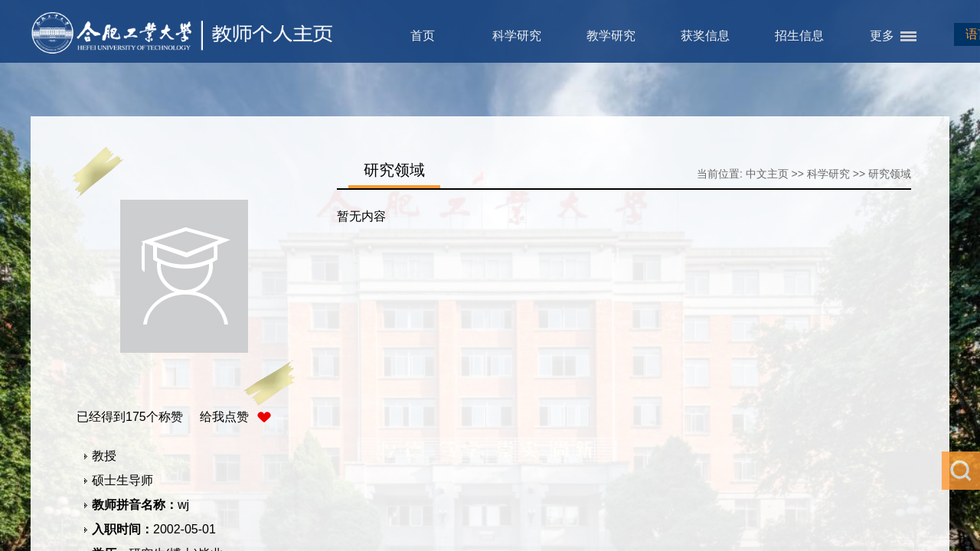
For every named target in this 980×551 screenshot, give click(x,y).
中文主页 (767, 174)
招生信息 (799, 36)
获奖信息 (705, 36)
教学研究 (611, 36)
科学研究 (517, 36)
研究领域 (890, 174)
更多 (882, 36)
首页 (423, 36)
